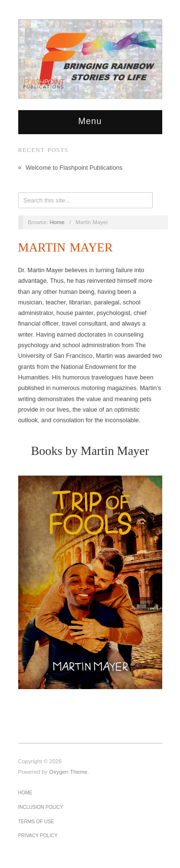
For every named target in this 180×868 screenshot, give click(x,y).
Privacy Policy (38, 836)
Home (57, 222)
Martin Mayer (66, 247)
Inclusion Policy (41, 807)
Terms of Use (36, 822)
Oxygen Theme (68, 772)
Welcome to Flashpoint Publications (74, 168)
